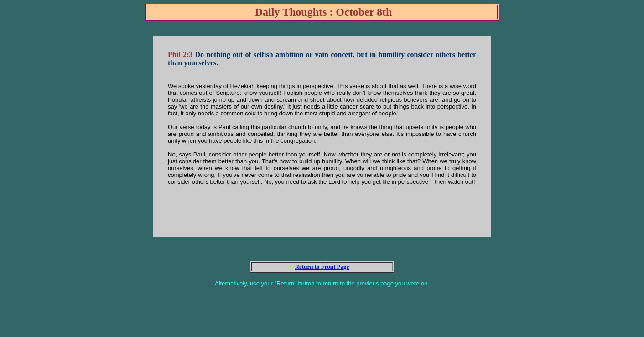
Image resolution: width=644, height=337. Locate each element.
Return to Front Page (322, 267)
